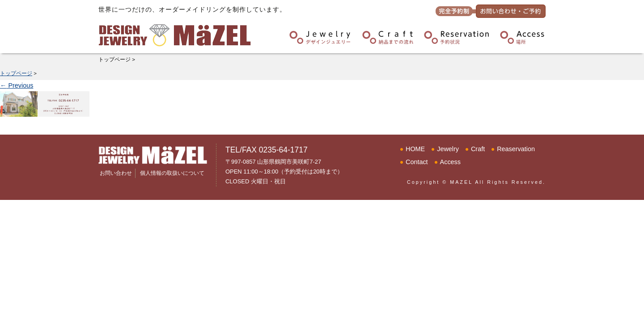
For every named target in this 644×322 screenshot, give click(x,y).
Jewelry (448, 149)
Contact (417, 162)
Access (450, 162)
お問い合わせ (116, 173)
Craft (478, 149)
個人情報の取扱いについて (172, 173)
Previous (17, 85)
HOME (415, 149)
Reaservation (516, 149)
